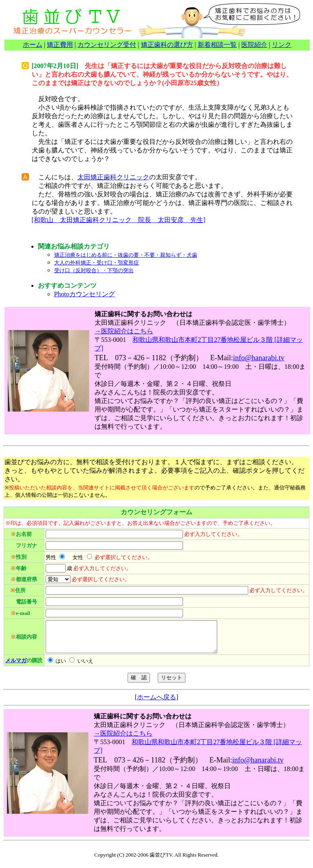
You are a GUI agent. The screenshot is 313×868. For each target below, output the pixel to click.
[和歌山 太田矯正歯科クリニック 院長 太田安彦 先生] (119, 220)
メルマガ (16, 666)
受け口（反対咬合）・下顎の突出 (94, 270)
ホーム (33, 45)
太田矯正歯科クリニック (113, 177)
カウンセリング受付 (107, 45)
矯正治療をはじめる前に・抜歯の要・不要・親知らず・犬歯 (126, 255)
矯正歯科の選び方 (167, 45)
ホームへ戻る (156, 703)
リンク (282, 45)
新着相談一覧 (217, 45)
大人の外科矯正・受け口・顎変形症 (97, 263)
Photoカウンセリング (85, 294)
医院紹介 (254, 45)
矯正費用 (60, 45)
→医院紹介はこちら (124, 331)
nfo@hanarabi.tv (260, 358)
